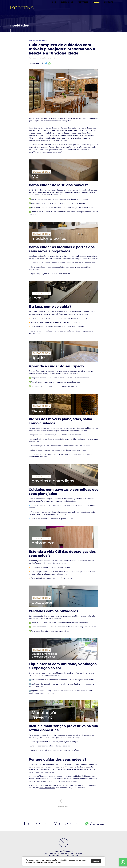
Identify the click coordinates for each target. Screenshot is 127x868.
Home (63, 8)
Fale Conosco (123, 860)
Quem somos (75, 8)
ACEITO (96, 861)
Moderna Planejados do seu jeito (22, 8)
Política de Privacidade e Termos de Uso (43, 862)
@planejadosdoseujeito (38, 824)
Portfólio (89, 8)
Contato (111, 8)
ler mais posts (64, 807)
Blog (100, 8)
